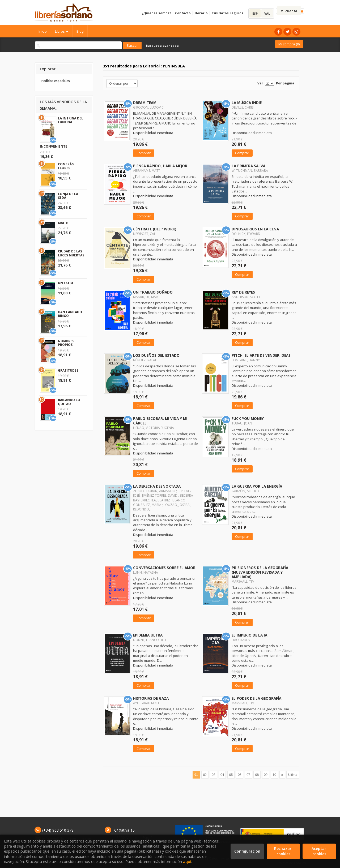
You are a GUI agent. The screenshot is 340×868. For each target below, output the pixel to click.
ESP (255, 13)
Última (293, 775)
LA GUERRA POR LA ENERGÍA (257, 486)
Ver (260, 83)
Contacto (183, 13)
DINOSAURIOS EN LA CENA (255, 229)
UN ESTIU (65, 283)
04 (222, 775)
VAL (267, 13)
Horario (201, 13)
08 (257, 775)
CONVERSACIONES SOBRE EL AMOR (164, 568)
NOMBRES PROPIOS (66, 343)
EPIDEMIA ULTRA (148, 635)
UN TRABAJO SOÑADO (153, 292)
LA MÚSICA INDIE (247, 103)
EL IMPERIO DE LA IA (249, 635)
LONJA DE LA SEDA (68, 196)
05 (231, 775)
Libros (62, 31)
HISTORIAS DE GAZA (151, 698)
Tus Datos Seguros (228, 13)
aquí (187, 861)
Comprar (144, 153)
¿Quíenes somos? (156, 13)
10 (274, 775)
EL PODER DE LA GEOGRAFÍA (256, 698)
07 (248, 775)
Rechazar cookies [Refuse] (283, 851)
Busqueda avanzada (162, 46)
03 (213, 775)
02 (205, 775)
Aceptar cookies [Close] (319, 851)
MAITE (63, 223)
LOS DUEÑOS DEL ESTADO (156, 355)
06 (239, 775)
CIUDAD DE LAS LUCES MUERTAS (71, 253)
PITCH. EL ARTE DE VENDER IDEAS (261, 355)
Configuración (247, 851)
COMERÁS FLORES (66, 166)
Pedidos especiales (56, 81)
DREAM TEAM (145, 103)
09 (266, 775)
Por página (285, 83)
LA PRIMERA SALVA (248, 166)
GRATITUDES (68, 370)
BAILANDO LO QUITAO (69, 402)
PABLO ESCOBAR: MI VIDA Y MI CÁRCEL (160, 421)
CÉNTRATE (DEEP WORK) (155, 229)
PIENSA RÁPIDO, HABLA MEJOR (160, 166)
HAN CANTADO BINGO (70, 314)
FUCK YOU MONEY (248, 418)
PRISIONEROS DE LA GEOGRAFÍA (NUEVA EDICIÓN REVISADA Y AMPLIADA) (260, 572)
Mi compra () (289, 44)
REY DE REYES (243, 292)
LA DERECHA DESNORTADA (157, 486)
